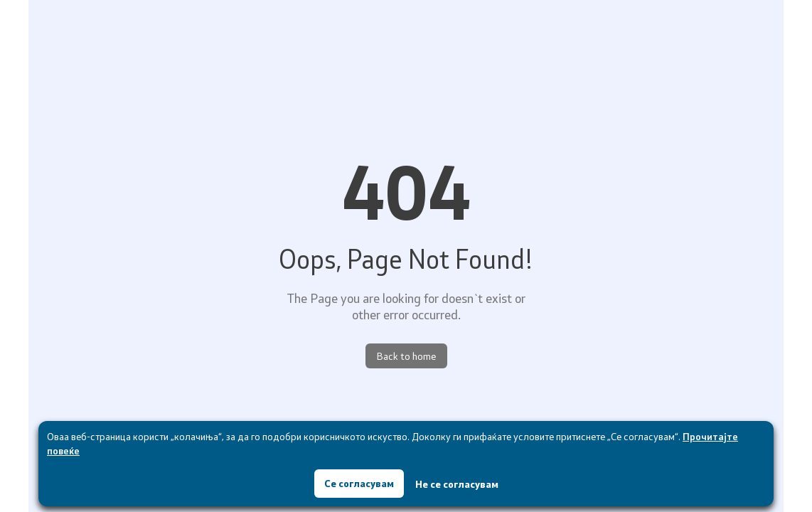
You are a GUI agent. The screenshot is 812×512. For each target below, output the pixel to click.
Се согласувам (359, 483)
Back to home (406, 356)
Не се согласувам (457, 484)
